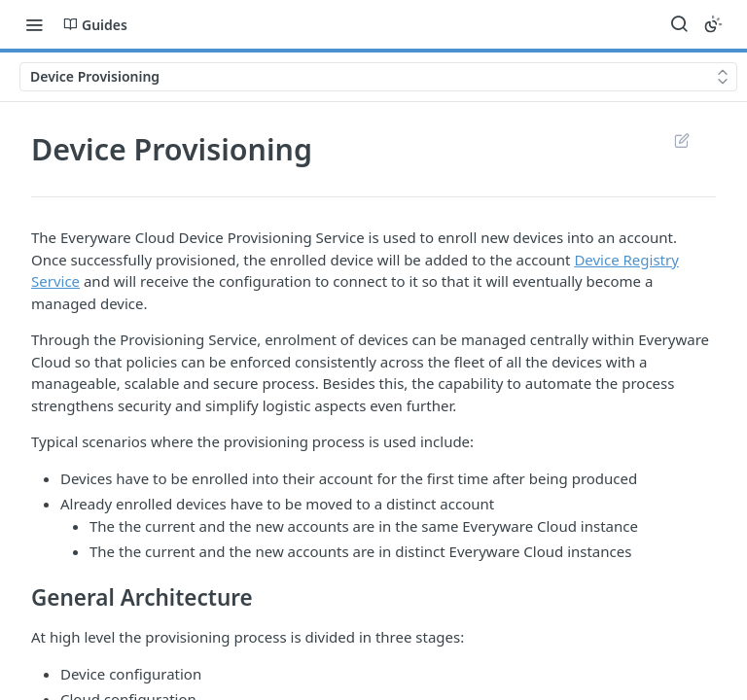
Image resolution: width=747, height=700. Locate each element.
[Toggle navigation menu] (34, 24)
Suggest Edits (681, 140)
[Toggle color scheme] (713, 24)
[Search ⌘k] (679, 24)
